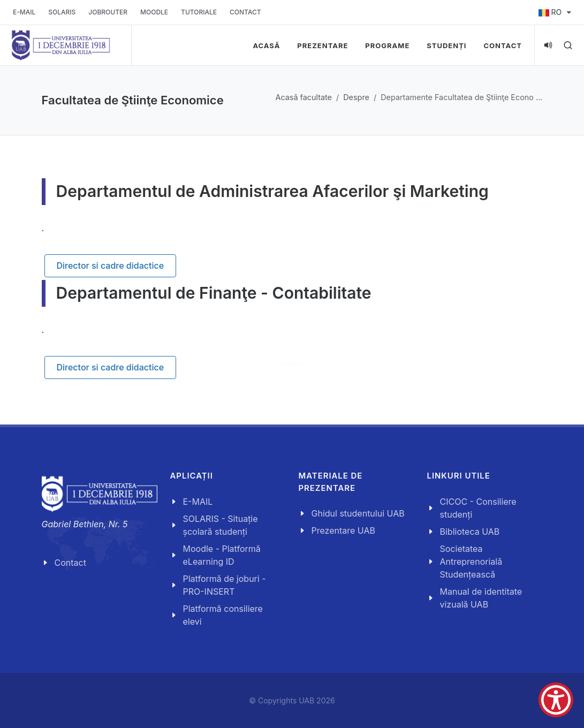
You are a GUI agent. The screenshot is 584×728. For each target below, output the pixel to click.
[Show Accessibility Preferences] (556, 700)
